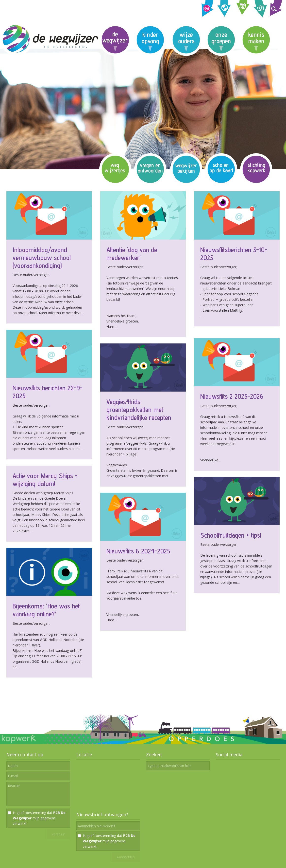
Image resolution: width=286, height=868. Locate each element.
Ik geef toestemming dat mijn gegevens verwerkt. (39, 818)
